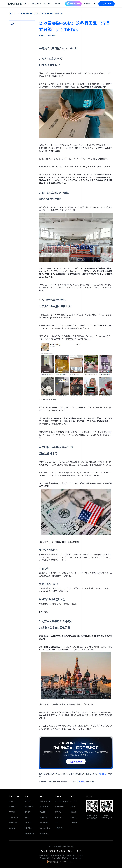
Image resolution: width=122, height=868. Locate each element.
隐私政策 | (53, 851)
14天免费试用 (106, 4)
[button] (27, 4)
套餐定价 (87, 4)
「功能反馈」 (81, 782)
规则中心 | (71, 851)
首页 (11, 14)
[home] (15, 4)
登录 (95, 4)
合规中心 (78, 851)
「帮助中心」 (103, 774)
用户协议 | (45, 851)
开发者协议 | (62, 851)
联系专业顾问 (76, 761)
